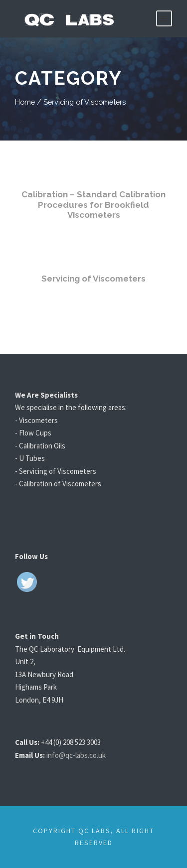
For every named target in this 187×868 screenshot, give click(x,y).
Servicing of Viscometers (93, 278)
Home (25, 102)
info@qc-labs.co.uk (80, 755)
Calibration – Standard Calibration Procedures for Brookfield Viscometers (93, 204)
